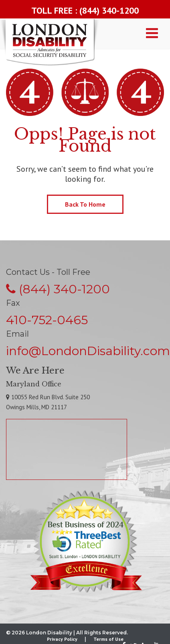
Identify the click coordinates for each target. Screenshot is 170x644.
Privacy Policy (62, 639)
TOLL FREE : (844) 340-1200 (85, 10)
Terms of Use (108, 639)
